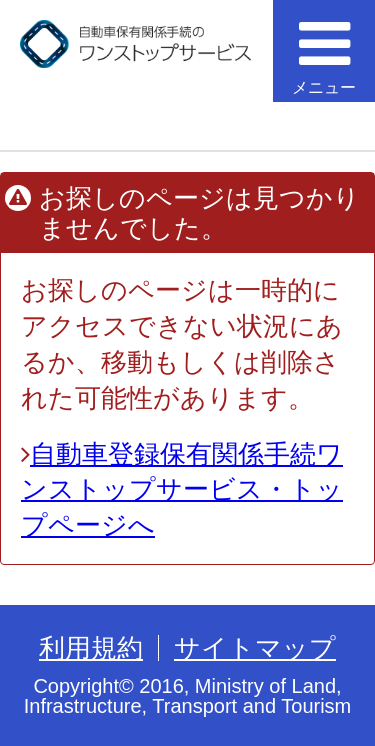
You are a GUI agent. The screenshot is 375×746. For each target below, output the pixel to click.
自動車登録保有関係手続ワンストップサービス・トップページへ (182, 490)
